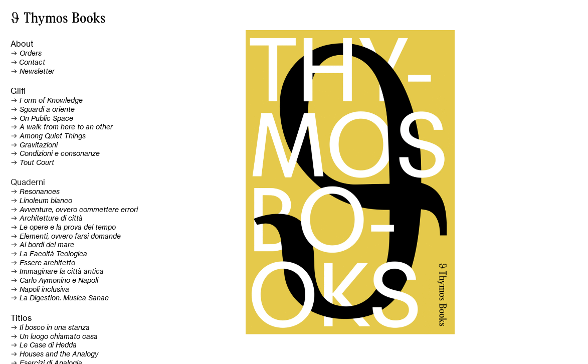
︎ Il (17, 327)
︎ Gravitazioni (34, 145)
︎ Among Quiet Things (48, 136)
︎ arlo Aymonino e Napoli (54, 280)
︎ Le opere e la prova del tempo (63, 227)
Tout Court (37, 162)
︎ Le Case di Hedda (44, 345)
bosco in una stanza (56, 327)
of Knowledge (60, 100)
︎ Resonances (35, 192)
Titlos (21, 318)
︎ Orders (26, 53)
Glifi (18, 91)
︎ (28, 62)
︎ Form (24, 100)
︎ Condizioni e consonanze (55, 153)
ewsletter (40, 71)
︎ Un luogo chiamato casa (54, 336)
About (22, 44)
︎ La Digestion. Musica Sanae (60, 298)
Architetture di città (51, 218)
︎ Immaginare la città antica (57, 271)
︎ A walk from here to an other (62, 127)
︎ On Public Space (42, 118)
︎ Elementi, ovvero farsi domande (66, 236)
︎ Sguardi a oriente (43, 109)
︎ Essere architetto (43, 263)
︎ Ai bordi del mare (42, 245)
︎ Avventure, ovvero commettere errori (74, 210)
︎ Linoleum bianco (41, 201)
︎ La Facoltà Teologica (49, 254)
